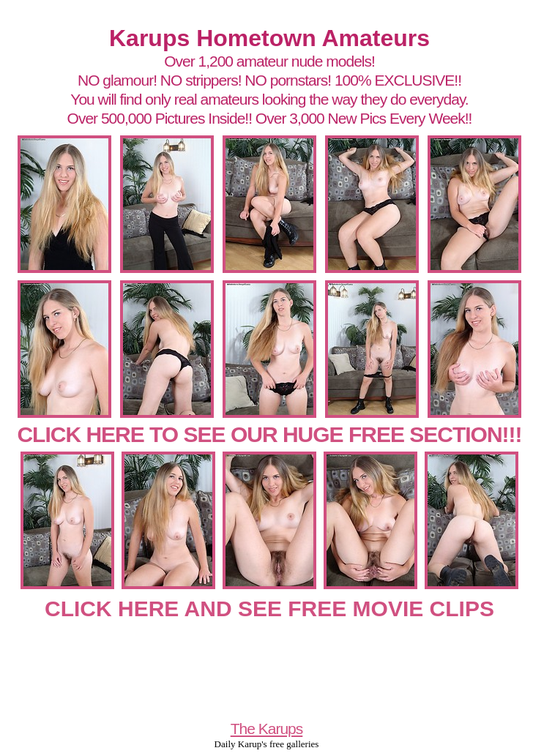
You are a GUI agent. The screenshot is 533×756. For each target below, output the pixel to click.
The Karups (267, 729)
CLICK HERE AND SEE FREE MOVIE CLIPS (269, 609)
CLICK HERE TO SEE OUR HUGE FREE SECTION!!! (269, 434)
